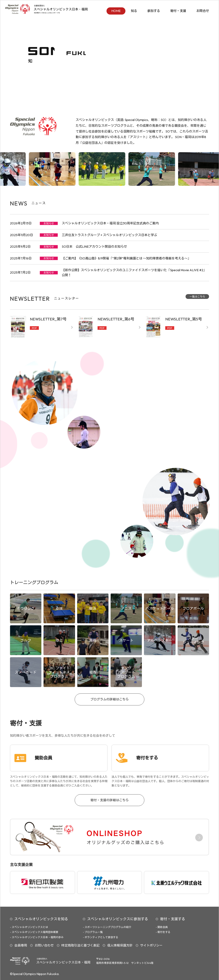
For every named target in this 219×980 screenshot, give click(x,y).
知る (134, 11)
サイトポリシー (151, 945)
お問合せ (203, 11)
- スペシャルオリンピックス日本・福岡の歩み (37, 937)
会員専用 (21, 945)
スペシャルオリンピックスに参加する (118, 919)
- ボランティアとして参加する (101, 937)
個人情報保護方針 (120, 945)
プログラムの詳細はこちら (109, 699)
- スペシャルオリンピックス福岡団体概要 (34, 932)
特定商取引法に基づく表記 (80, 945)
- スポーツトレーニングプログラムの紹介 (107, 927)
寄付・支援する (173, 919)
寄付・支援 (178, 11)
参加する (154, 11)
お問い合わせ (44, 945)
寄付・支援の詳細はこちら (109, 800)
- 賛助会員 (162, 927)
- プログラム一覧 (93, 932)
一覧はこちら (197, 297)
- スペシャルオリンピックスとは (29, 927)
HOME (116, 11)
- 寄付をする (163, 932)
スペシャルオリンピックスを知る (41, 919)
